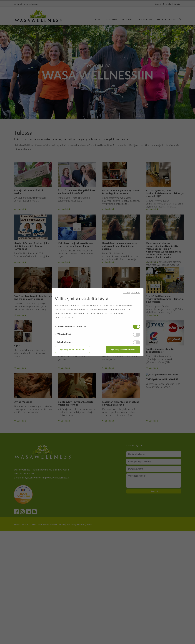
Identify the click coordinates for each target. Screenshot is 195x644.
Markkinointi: (65, 342)
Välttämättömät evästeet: (73, 326)
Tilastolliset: (65, 334)
